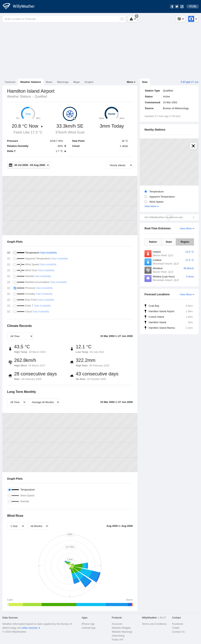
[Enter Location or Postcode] (64, 19)
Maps (77, 82)
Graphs (89, 82)
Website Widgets (121, 628)
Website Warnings (122, 632)
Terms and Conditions (154, 624)
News (49, 82)
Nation (153, 242)
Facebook (178, 624)
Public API (117, 640)
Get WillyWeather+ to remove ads (164, 217)
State (169, 242)
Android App (89, 628)
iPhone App (88, 624)
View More (150, 206)
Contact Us (178, 632)
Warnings (63, 82)
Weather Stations (31, 82)
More (130, 82)
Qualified (41, 97)
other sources (30, 628)
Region (185, 242)
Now (145, 82)
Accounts (117, 624)
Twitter (176, 628)
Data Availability (49, 253)
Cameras (10, 82)
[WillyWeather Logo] (21, 6)
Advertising (118, 636)
